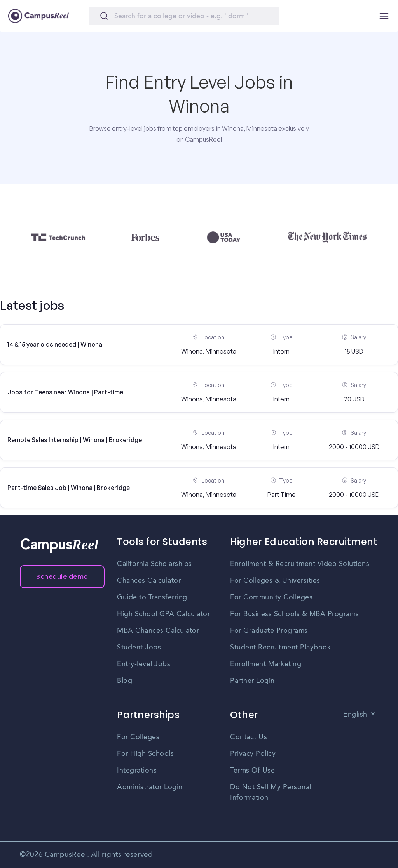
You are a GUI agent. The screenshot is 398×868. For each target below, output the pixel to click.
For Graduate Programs (269, 631)
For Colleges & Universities (275, 581)
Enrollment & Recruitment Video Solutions (300, 564)
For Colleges (138, 737)
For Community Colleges (271, 597)
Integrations (137, 771)
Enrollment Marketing (266, 664)
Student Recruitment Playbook (280, 648)
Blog (125, 681)
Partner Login (252, 681)
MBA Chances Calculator (158, 631)
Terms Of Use (252, 771)
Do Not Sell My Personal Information (271, 792)
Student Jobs (139, 648)
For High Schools (145, 754)
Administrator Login (150, 787)
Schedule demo (62, 577)
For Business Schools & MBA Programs (295, 614)
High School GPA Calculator (163, 614)
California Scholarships (154, 564)
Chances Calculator (149, 581)
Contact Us (249, 737)
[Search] (184, 16)
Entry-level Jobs (144, 664)
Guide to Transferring (152, 597)
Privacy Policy (253, 754)
